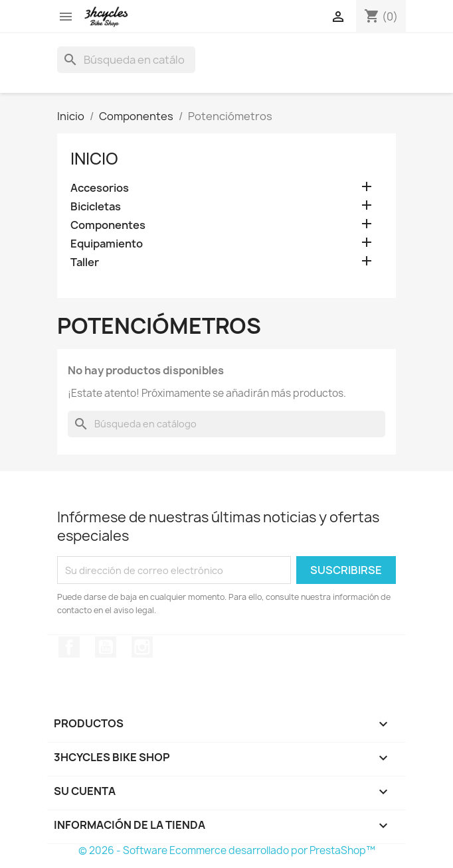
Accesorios (100, 188)
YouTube (106, 647)
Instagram (142, 647)
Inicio (94, 159)
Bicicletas (96, 207)
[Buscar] (126, 60)
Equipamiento (107, 244)
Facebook (69, 647)
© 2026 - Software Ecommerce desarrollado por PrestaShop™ (227, 850)
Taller (85, 262)
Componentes (108, 225)
